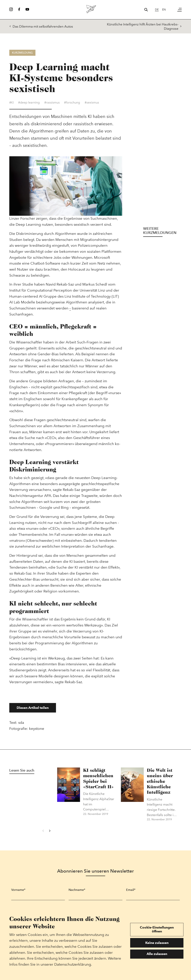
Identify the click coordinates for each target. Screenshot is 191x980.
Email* (131, 892)
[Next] (50, 832)
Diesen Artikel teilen (33, 709)
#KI (12, 104)
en (164, 10)
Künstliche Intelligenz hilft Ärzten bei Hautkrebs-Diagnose (144, 26)
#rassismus (52, 104)
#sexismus (92, 104)
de (157, 10)
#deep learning (29, 104)
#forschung (72, 104)
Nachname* (77, 892)
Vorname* (18, 892)
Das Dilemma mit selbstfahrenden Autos (41, 26)
